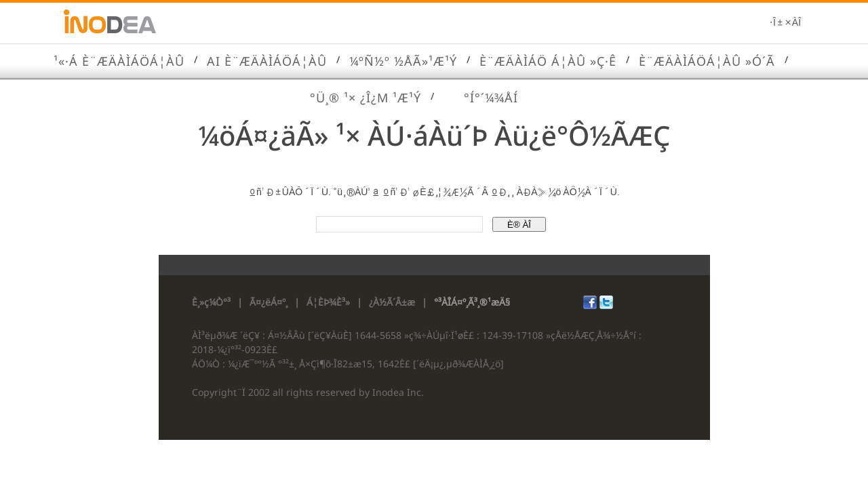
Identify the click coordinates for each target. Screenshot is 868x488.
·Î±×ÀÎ (785, 23)
